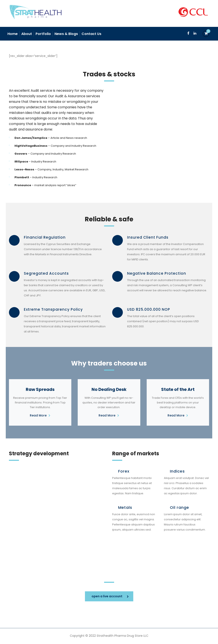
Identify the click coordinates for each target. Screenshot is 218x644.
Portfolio (43, 34)
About (27, 34)
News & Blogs (66, 34)
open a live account (110, 596)
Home (13, 34)
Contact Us (91, 34)
